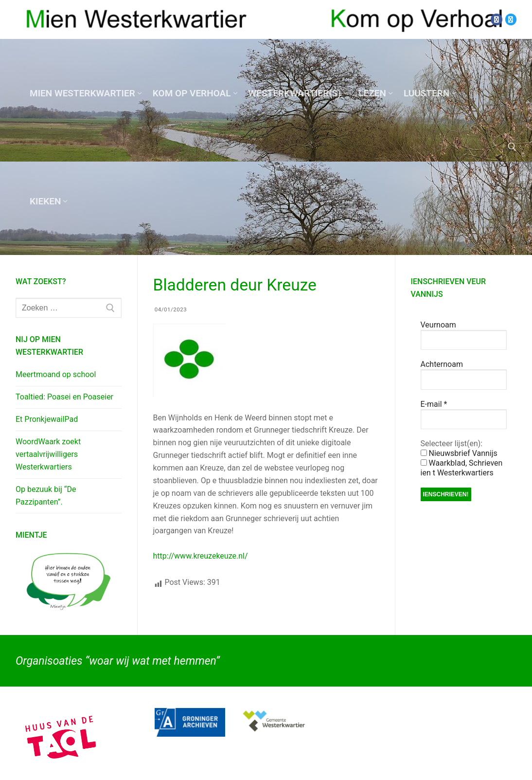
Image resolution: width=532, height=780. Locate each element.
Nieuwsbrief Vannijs (459, 453)
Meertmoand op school (56, 374)
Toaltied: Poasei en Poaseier (64, 397)
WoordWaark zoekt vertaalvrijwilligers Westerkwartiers (48, 454)
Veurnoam (438, 325)
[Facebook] (496, 19)
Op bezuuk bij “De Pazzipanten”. (46, 496)
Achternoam (442, 364)
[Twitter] (511, 19)
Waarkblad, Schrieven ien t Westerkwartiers (462, 468)
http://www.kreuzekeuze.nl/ (201, 556)
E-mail (434, 404)
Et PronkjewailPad (47, 419)
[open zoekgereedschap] (512, 147)
